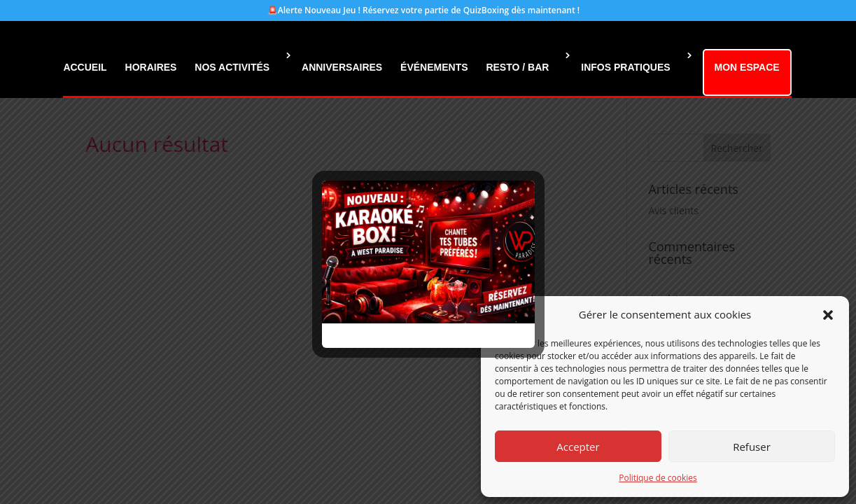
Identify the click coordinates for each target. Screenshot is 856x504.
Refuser (752, 447)
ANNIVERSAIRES (342, 67)
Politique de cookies (658, 478)
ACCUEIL (85, 67)
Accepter (578, 447)
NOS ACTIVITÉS (232, 67)
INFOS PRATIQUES (625, 67)
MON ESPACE (747, 67)
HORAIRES (151, 67)
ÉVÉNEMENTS (434, 67)
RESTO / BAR (517, 67)
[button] (828, 315)
